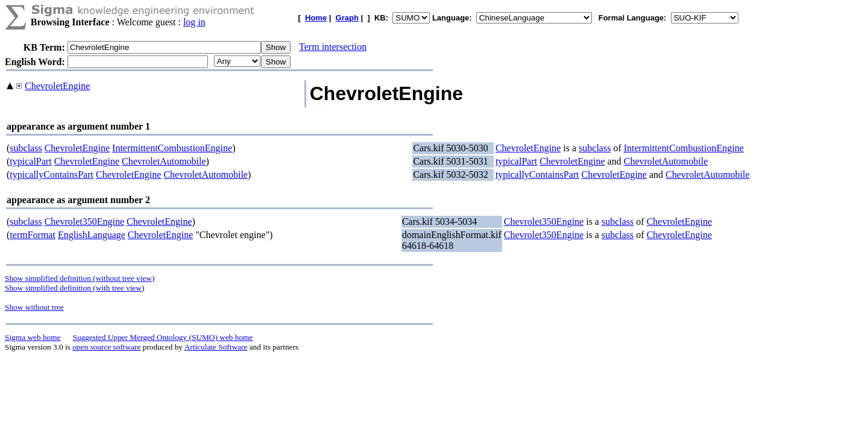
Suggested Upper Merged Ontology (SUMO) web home (163, 337)
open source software (106, 347)
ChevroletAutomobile (164, 161)
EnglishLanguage (92, 235)
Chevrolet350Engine (84, 222)
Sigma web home (33, 337)
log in (194, 22)
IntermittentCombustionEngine (172, 148)
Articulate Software (216, 347)
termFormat (33, 235)
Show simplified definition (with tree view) (74, 288)
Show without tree (34, 307)
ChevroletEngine (57, 86)
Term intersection (333, 47)
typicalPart (30, 161)
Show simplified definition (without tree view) (80, 278)
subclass (26, 148)
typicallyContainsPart (52, 175)
